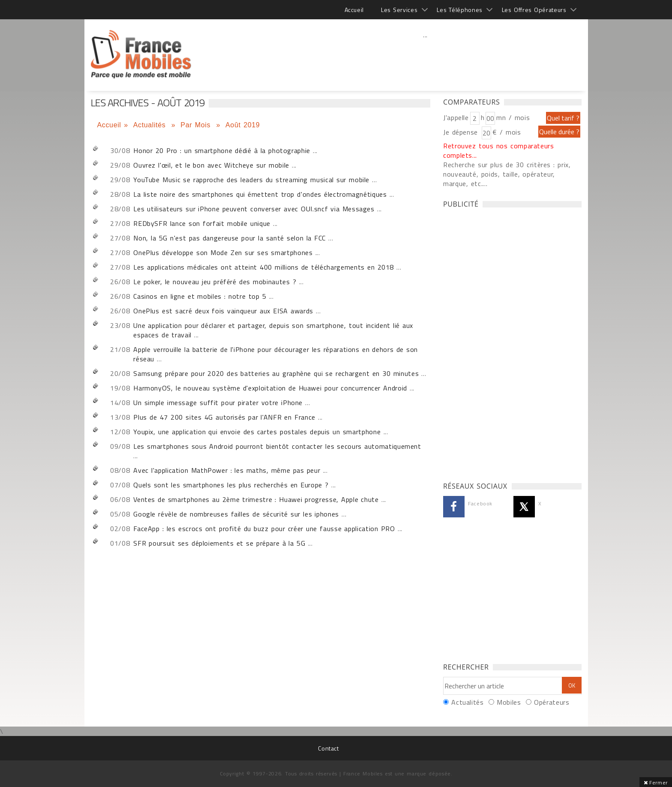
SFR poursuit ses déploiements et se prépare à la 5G (219, 543)
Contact (328, 748)
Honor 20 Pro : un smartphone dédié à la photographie (222, 150)
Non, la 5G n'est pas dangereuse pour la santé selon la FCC (229, 238)
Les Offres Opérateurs (534, 10)
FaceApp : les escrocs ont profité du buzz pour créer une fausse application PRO (264, 529)
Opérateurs (552, 702)
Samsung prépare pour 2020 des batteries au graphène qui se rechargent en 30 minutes (276, 373)
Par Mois (197, 125)
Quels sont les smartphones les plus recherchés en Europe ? (232, 485)
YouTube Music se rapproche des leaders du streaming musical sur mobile (251, 180)
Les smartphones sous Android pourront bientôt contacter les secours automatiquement (277, 446)
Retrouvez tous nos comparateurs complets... (499, 150)
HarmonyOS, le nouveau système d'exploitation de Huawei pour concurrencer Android (270, 388)
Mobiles (509, 702)
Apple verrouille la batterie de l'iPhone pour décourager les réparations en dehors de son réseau (276, 354)
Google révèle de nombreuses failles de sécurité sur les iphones (236, 514)
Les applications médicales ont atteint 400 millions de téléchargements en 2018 (264, 267)
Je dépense (462, 132)
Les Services (399, 10)
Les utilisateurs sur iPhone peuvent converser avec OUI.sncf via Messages (255, 209)
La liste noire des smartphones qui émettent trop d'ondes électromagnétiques (260, 194)
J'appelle (456, 117)
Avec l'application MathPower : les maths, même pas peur (228, 470)
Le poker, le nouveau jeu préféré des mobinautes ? (215, 282)
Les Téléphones (460, 10)
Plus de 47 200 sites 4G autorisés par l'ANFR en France (226, 417)
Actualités (151, 125)
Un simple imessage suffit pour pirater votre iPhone (218, 403)
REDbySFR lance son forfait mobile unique (202, 223)
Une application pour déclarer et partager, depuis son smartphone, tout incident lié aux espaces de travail (273, 330)
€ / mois (507, 132)
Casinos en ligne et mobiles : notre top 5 (200, 296)
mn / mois (513, 117)
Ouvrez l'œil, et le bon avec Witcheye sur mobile (211, 165)
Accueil (354, 10)
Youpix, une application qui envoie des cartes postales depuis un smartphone (257, 432)
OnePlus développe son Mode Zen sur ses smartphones (223, 252)
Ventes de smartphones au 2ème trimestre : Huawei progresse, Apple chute (257, 499)
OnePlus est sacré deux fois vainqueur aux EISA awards (223, 311)
